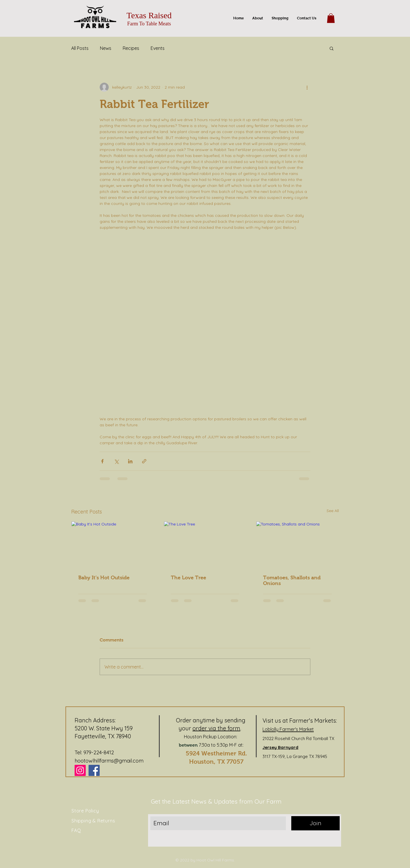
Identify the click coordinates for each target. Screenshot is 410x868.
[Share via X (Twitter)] (116, 461)
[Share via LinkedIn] (130, 461)
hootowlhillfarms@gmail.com (109, 761)
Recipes (131, 48)
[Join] (315, 823)
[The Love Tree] (205, 545)
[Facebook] (94, 770)
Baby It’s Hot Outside (104, 578)
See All (333, 511)
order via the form (216, 728)
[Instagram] (80, 770)
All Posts (80, 48)
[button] (331, 18)
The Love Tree (188, 578)
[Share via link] (144, 461)
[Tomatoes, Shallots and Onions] (297, 545)
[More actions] (307, 87)
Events (158, 48)
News (106, 48)
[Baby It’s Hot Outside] (113, 545)
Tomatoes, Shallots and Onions (292, 580)
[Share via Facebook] (102, 461)
